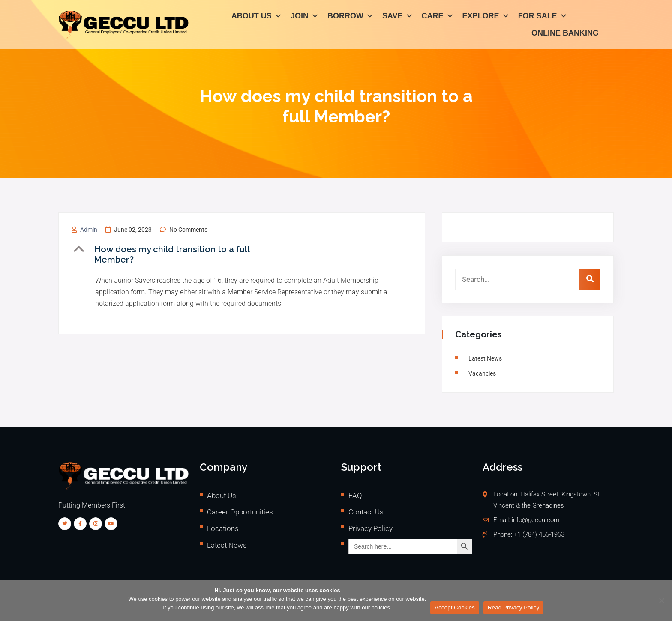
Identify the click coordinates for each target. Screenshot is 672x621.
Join (305, 17)
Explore (486, 17)
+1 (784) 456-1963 (539, 535)
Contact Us (366, 512)
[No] (661, 600)
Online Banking (565, 34)
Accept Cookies (455, 608)
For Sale (543, 17)
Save (398, 17)
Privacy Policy (370, 528)
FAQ (355, 496)
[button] (183, 254)
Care (438, 17)
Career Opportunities (240, 512)
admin (89, 230)
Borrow (351, 17)
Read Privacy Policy (513, 608)
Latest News (486, 358)
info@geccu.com (535, 520)
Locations (223, 528)
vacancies (483, 373)
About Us (257, 17)
